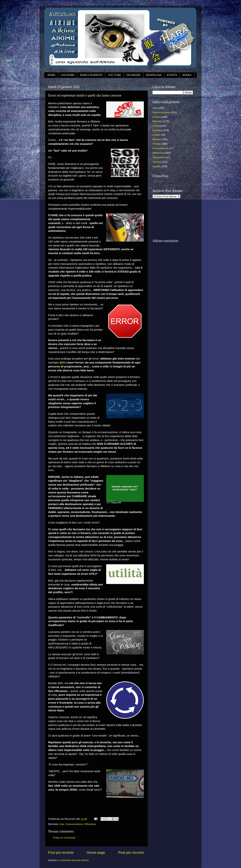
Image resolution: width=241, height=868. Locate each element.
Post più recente (61, 853)
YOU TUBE (114, 75)
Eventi (156, 126)
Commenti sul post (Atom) (74, 860)
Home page (96, 853)
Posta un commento (64, 838)
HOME (51, 75)
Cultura (157, 117)
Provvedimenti (161, 148)
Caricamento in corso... (166, 181)
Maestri (157, 139)
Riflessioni (90, 824)
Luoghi (156, 135)
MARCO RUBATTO (91, 75)
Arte (62, 824)
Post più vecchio (131, 853)
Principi (157, 144)
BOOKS (187, 75)
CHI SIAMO (68, 75)
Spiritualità (158, 157)
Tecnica (157, 162)
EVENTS (172, 75)
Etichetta (157, 121)
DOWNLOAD (154, 75)
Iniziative (157, 130)
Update (157, 166)
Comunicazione (74, 824)
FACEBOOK (133, 75)
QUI (62, 363)
